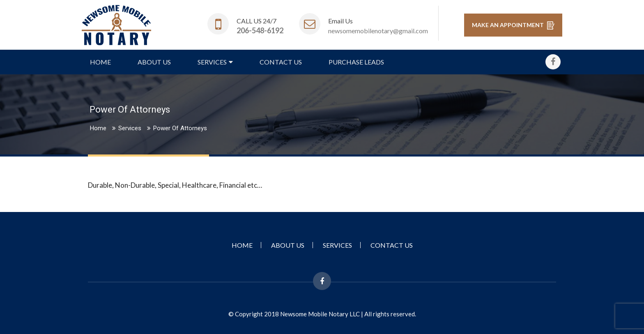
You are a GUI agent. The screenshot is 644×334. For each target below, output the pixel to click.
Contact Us (281, 62)
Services (212, 62)
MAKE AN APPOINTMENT (513, 25)
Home (100, 62)
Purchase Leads (356, 62)
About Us (154, 62)
